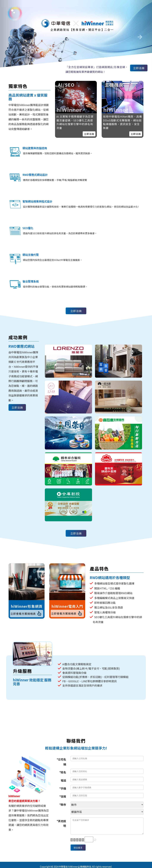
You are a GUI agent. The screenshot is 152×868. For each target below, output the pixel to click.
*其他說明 (61, 852)
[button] (11, 36)
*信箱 (63, 825)
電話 (63, 809)
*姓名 (63, 801)
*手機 (63, 817)
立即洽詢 (137, 69)
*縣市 (63, 833)
